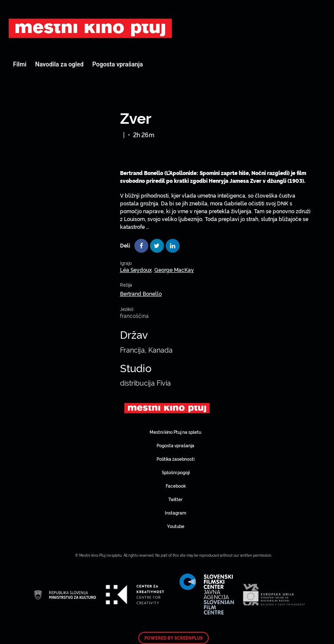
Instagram (175, 513)
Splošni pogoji (176, 472)
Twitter (175, 499)
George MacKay (174, 269)
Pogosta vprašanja (117, 64)
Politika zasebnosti (175, 459)
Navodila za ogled (59, 64)
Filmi (20, 64)
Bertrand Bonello (141, 293)
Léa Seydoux (136, 269)
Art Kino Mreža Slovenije (90, 28)
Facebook (176, 486)
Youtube (176, 526)
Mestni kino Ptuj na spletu (175, 432)
